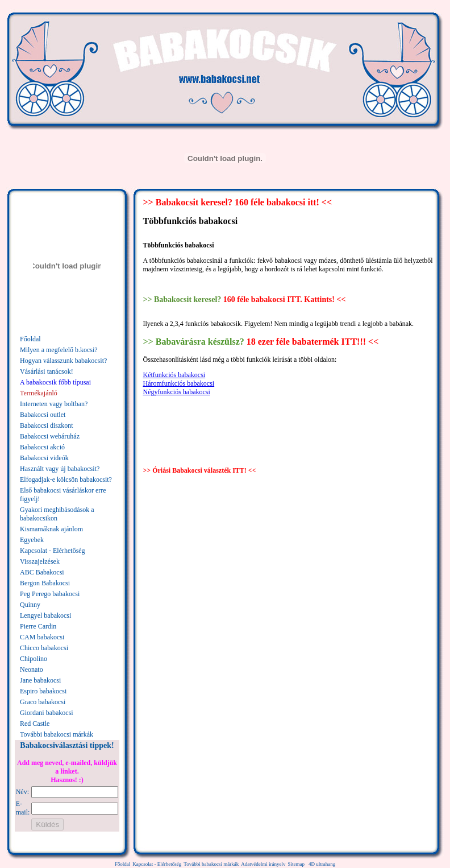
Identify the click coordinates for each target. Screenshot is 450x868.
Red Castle (35, 724)
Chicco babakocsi (44, 648)
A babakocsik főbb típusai (55, 382)
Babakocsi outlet (43, 415)
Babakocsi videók (44, 458)
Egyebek (32, 540)
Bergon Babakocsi (45, 583)
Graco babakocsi (43, 702)
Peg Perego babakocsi (50, 594)
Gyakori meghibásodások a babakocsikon (57, 514)
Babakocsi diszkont (47, 425)
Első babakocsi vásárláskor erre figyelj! (63, 495)
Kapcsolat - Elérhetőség (53, 551)
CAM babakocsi (42, 637)
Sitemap (296, 864)
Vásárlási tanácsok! (47, 371)
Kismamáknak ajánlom (51, 529)
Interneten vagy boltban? (54, 404)
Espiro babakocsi (43, 691)
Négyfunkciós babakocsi (177, 392)
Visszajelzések (40, 561)
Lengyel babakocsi (45, 615)
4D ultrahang (322, 864)
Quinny (30, 605)
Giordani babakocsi (47, 713)
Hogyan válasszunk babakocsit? (63, 361)
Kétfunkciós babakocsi (174, 375)
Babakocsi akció (42, 447)
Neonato (32, 669)
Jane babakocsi (40, 680)
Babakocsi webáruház (50, 436)
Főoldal (30, 339)
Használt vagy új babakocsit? (60, 469)
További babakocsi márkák (57, 734)
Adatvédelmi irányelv (263, 864)
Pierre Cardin (38, 626)
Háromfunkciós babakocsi (179, 383)
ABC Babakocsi (42, 572)
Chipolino (34, 659)
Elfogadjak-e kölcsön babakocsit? (66, 480)
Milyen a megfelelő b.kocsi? (59, 350)
